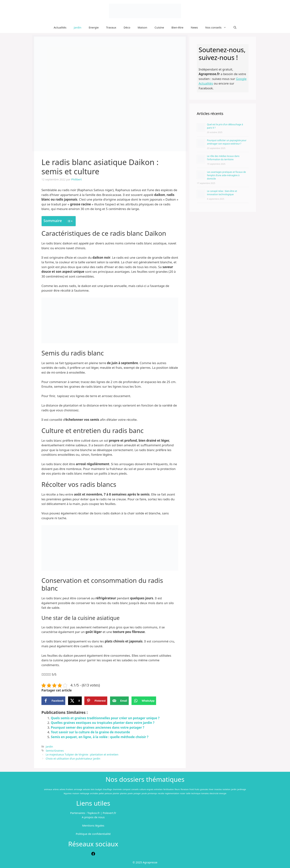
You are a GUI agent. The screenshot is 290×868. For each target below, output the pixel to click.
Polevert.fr (109, 813)
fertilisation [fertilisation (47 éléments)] (169, 789)
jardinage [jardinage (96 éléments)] (241, 789)
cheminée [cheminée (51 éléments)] (117, 789)
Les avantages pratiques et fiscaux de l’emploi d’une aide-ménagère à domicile (226, 175)
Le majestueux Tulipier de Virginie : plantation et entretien (82, 754)
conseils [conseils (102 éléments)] (135, 789)
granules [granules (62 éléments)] (204, 789)
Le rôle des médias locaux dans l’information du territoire (223, 158)
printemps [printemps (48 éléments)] (152, 793)
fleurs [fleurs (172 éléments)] (177, 789)
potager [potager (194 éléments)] (137, 793)
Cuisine (159, 27)
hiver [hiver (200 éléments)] (211, 789)
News (194, 27)
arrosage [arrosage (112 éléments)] (78, 789)
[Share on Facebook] (53, 701)
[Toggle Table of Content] (68, 221)
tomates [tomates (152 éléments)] (205, 793)
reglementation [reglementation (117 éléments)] (172, 793)
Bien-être (177, 27)
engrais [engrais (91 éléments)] (150, 789)
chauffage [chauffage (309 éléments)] (107, 789)
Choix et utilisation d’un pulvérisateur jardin (73, 759)
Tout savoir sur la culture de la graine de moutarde (90, 732)
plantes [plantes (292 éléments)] (123, 793)
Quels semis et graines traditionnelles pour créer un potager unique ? (105, 718)
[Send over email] (119, 701)
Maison (142, 27)
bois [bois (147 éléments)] (93, 789)
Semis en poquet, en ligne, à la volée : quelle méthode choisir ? (100, 737)
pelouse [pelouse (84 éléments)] (108, 793)
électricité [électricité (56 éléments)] (214, 793)
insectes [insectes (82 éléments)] (218, 789)
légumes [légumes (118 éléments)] (68, 793)
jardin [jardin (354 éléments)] (234, 789)
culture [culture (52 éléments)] (143, 789)
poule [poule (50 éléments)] (144, 793)
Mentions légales (93, 825)
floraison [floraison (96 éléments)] (185, 789)
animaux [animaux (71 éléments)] (48, 789)
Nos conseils (218, 27)
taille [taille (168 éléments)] (188, 793)
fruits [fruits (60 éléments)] (197, 789)
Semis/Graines (55, 751)
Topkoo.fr (93, 813)
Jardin (78, 27)
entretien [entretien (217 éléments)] (158, 789)
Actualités (60, 27)
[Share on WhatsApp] (144, 701)
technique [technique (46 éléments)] (196, 793)
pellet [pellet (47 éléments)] (101, 793)
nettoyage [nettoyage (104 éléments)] (85, 793)
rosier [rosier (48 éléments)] (183, 793)
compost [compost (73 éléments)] (126, 789)
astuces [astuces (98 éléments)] (87, 789)
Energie (94, 27)
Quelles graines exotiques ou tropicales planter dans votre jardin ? (103, 723)
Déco (127, 27)
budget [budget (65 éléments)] (99, 789)
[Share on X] (75, 701)
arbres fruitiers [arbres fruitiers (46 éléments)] (66, 789)
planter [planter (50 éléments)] (116, 793)
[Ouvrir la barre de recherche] (235, 27)
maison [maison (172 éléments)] (76, 793)
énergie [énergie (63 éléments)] (223, 793)
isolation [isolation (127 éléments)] (226, 789)
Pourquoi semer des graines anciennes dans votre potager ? (98, 727)
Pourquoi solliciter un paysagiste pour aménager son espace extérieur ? (227, 142)
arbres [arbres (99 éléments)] (56, 789)
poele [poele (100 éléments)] (130, 793)
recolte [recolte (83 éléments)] (161, 793)
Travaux (111, 27)
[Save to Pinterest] (96, 701)
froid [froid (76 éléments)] (192, 789)
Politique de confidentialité (93, 834)
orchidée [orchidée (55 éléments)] (94, 793)
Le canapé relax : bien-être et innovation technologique (222, 193)
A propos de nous (93, 817)
